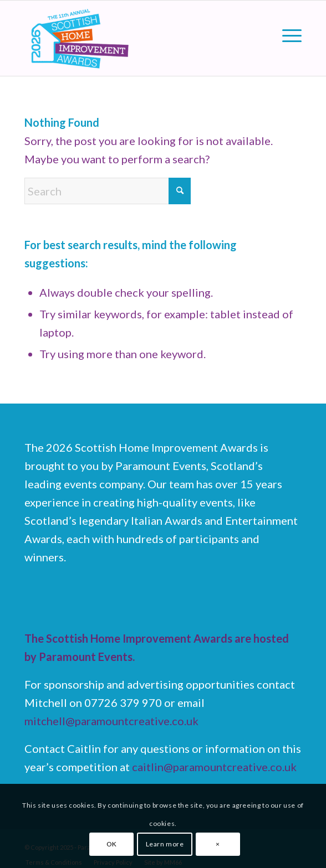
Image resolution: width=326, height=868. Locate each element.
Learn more (165, 844)
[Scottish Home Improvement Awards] (135, 38)
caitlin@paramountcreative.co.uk (214, 767)
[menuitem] (286, 34)
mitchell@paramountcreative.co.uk (111, 721)
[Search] (108, 191)
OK (112, 844)
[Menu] (286, 34)
